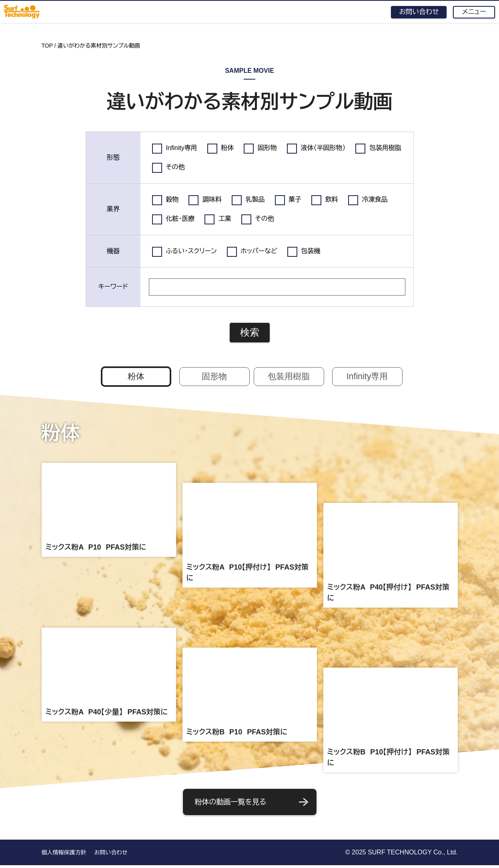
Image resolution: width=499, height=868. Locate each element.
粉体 (136, 377)
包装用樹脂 (289, 377)
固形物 (214, 377)
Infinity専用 (367, 377)
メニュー (473, 12)
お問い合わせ (416, 12)
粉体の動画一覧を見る (253, 804)
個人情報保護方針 (64, 855)
